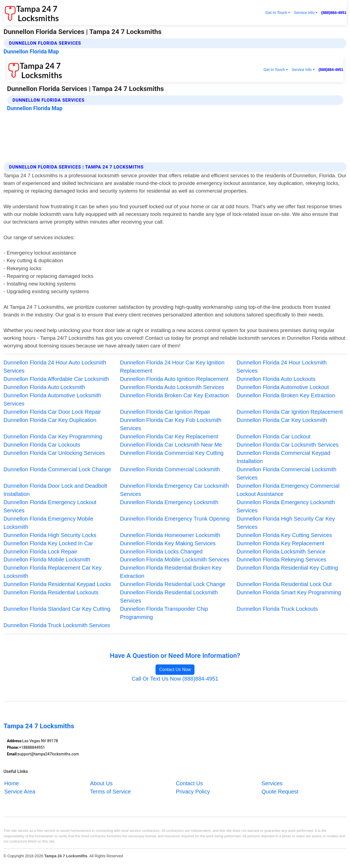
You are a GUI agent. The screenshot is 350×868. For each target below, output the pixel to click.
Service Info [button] (304, 13)
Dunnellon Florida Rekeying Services (281, 559)
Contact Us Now (175, 669)
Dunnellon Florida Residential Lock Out (284, 584)
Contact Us (189, 783)
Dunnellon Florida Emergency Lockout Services (50, 506)
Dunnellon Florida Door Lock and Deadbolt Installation (55, 490)
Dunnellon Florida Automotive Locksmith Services (52, 399)
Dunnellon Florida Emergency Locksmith (169, 502)
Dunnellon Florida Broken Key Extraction (286, 395)
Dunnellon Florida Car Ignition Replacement (290, 412)
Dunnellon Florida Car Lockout (273, 436)
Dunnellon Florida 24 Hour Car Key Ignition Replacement (172, 367)
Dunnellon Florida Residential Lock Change (173, 584)
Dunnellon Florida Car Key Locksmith (282, 420)
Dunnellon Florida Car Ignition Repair (165, 412)
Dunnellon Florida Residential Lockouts (51, 592)
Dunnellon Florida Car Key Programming (53, 436)
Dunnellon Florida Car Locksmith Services (287, 445)
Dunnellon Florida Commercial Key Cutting (172, 453)
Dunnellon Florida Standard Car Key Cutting (57, 609)
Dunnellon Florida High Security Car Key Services (286, 523)
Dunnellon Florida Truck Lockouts (277, 609)
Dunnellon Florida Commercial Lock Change (57, 469)
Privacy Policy (193, 792)
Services (272, 783)
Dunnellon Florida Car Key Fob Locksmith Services (171, 424)
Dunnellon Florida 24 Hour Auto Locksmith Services (55, 367)
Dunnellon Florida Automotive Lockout (283, 387)
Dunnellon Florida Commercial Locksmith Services (286, 473)
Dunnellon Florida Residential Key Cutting (287, 568)
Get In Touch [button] (276, 13)
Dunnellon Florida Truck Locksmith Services (57, 625)
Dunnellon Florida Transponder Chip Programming (164, 613)
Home (12, 783)
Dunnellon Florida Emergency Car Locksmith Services (174, 490)
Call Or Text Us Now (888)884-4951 (175, 679)
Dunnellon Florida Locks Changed (161, 552)
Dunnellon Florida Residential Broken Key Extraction (171, 572)
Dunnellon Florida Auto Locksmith (44, 387)
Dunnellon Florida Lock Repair (40, 552)
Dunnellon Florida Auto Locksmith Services (172, 387)
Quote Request (280, 792)
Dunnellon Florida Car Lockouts (42, 445)
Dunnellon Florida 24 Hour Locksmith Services (282, 367)
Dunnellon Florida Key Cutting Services (284, 535)
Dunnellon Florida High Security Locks (50, 535)
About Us (101, 783)
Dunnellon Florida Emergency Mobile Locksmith (48, 523)
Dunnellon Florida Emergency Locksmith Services (286, 506)
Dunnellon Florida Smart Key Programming (289, 592)
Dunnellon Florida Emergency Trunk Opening (175, 519)
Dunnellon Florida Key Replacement (280, 543)
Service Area (20, 792)
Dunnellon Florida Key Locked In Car (48, 543)
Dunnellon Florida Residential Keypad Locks (57, 584)
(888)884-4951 (334, 13)
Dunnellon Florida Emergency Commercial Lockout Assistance (288, 490)
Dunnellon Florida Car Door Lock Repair (52, 412)
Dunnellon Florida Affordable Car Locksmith (56, 379)
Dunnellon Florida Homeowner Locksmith (170, 535)
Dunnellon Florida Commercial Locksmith (170, 469)
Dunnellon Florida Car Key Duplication (50, 420)
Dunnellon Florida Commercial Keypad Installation (283, 457)
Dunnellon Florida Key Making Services (168, 543)
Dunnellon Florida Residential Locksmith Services (169, 596)
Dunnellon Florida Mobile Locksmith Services (175, 559)
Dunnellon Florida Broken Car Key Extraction (175, 395)
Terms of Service (110, 792)
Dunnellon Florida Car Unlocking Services (54, 453)
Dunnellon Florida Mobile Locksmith (47, 559)
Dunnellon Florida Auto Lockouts (276, 379)
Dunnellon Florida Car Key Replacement (169, 436)
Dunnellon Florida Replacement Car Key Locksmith (53, 572)
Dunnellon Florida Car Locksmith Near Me (171, 445)
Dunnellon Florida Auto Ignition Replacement (174, 379)
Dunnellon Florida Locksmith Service (281, 552)
